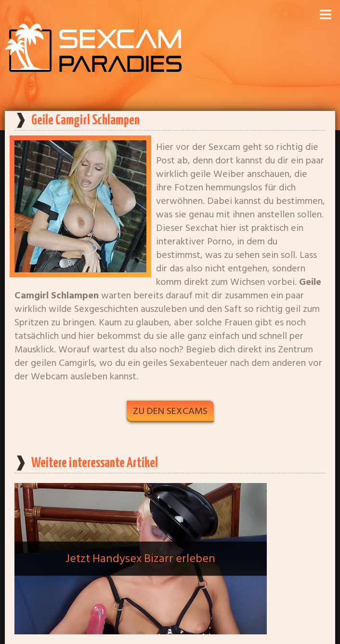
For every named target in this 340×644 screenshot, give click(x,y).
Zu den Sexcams (170, 411)
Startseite (170, 636)
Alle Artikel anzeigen (170, 606)
